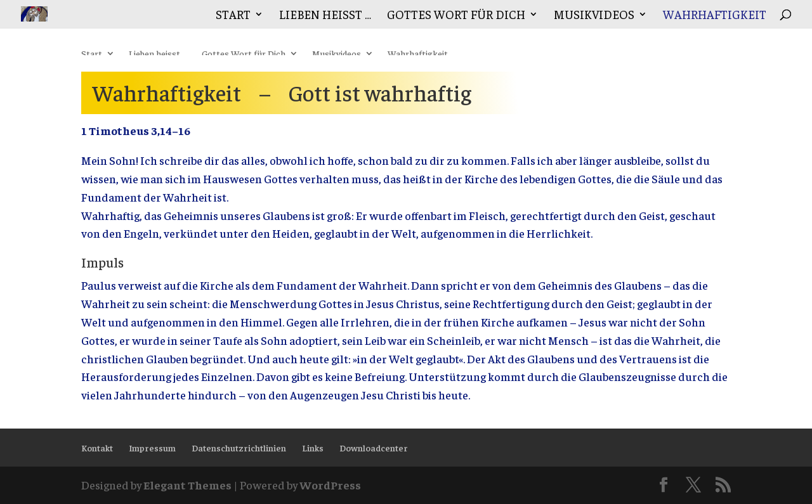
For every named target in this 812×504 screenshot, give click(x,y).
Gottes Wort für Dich (456, 16)
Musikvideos (594, 16)
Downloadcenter (374, 448)
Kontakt (97, 448)
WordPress (330, 485)
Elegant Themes (187, 485)
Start (233, 16)
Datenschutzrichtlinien (239, 448)
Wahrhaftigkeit (715, 16)
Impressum (152, 448)
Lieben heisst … (325, 16)
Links (313, 448)
